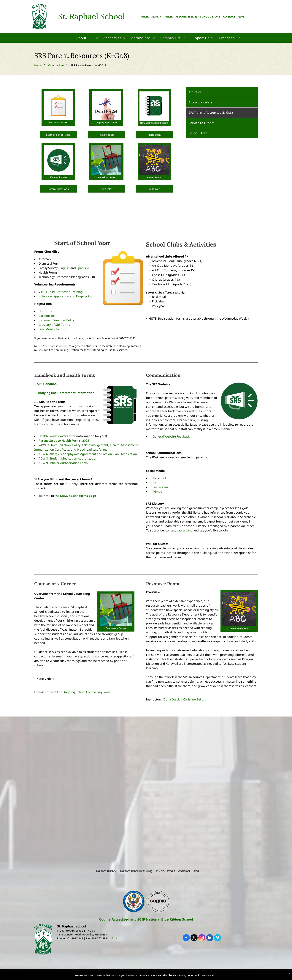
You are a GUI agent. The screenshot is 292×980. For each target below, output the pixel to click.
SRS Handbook (48, 384)
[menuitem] (87, 38)
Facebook (160, 478)
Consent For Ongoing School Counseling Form (77, 692)
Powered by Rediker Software (198, 976)
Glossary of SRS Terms (54, 325)
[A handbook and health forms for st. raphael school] (154, 108)
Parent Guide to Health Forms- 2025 (64, 441)
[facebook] (186, 938)
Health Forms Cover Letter (57, 436)
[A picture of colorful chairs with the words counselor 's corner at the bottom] (106, 162)
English (65, 268)
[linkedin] (210, 938)
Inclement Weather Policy (57, 320)
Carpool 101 (47, 316)
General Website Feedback (171, 436)
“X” (155, 483)
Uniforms (45, 311)
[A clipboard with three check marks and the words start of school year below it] (58, 108)
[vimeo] (218, 938)
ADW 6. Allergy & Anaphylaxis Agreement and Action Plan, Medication (88, 454)
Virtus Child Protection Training (61, 292)
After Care (49, 346)
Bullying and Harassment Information (66, 393)
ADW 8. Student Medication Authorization (68, 458)
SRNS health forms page (78, 496)
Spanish (82, 268)
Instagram (161, 487)
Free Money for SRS (52, 329)
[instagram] (202, 938)
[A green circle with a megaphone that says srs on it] (58, 162)
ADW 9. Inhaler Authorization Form (63, 463)
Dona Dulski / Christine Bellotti (185, 699)
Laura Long (185, 530)
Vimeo (158, 492)
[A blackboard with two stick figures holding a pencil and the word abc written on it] (154, 162)
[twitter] (194, 938)
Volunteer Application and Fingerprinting (67, 296)
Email (115, 938)
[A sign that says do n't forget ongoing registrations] (106, 108)
